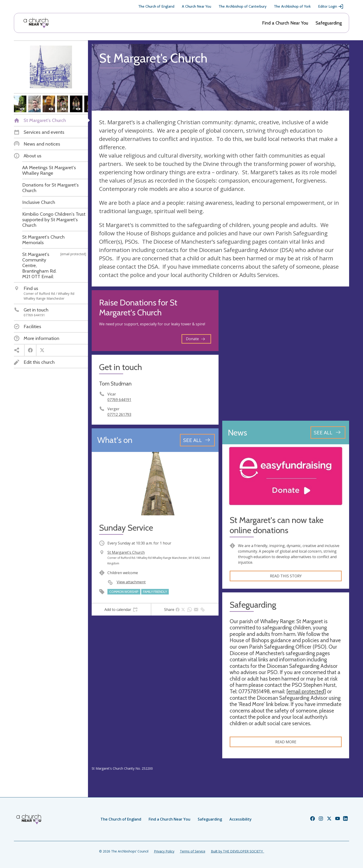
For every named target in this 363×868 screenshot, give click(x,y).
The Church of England (156, 6)
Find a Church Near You (285, 23)
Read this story (286, 576)
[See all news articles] (328, 432)
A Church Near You (196, 6)
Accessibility (241, 819)
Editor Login (331, 6)
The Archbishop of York (292, 6)
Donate (195, 339)
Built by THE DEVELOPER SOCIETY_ (238, 851)
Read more (286, 742)
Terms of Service (193, 851)
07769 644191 (119, 400)
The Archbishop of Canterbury (243, 6)
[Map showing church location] (286, 354)
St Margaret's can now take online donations (277, 525)
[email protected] (306, 691)
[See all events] (197, 440)
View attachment (131, 582)
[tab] (121, 610)
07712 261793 (119, 414)
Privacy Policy (164, 851)
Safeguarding (329, 23)
